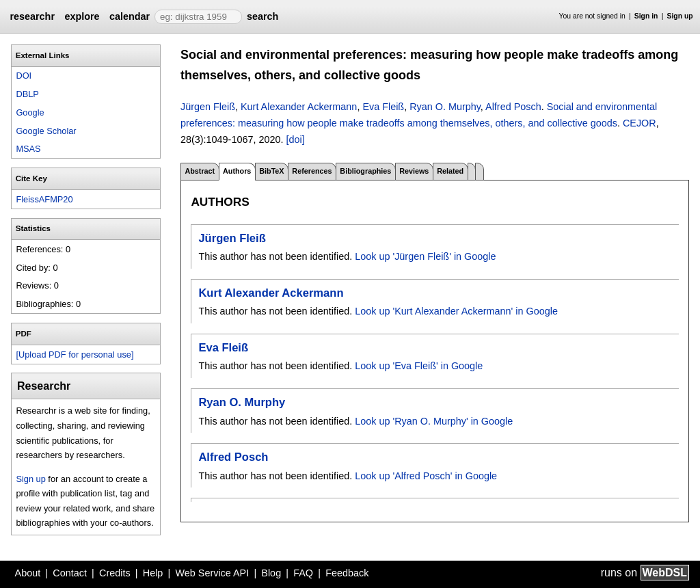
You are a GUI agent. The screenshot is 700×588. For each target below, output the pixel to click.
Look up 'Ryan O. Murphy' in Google (434, 421)
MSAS (28, 149)
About (28, 573)
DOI (24, 76)
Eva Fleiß (383, 107)
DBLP (27, 94)
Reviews (414, 171)
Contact (70, 573)
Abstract (200, 171)
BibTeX (271, 171)
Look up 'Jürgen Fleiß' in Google (425, 256)
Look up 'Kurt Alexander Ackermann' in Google (456, 311)
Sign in (646, 16)
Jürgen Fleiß (208, 107)
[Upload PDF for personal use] (75, 355)
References (312, 171)
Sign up (680, 16)
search (262, 16)
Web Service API (212, 573)
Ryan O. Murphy (445, 107)
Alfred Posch (513, 107)
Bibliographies (365, 171)
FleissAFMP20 (44, 199)
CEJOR (640, 123)
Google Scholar (46, 131)
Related (450, 171)
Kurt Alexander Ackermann (299, 107)
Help (153, 573)
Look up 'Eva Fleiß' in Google (419, 366)
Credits (115, 573)
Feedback (347, 573)
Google (30, 112)
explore (82, 16)
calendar (130, 16)
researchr (32, 16)
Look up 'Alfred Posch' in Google (426, 476)
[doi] (295, 139)
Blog (271, 573)
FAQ (303, 573)
